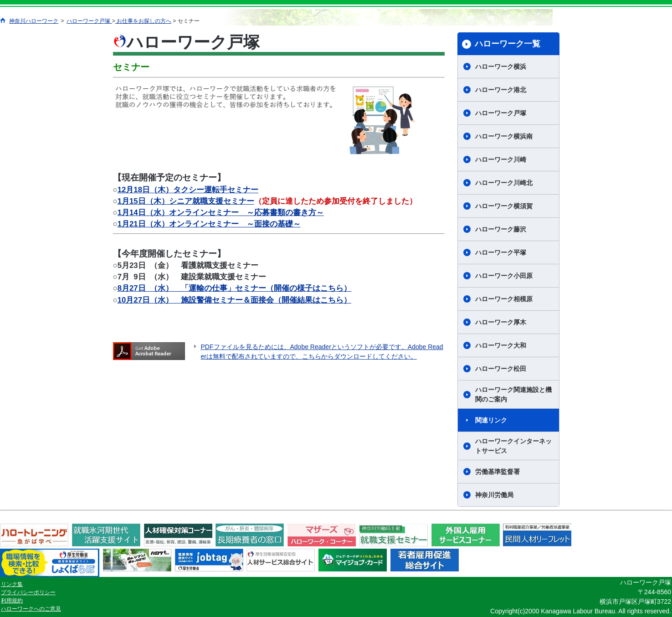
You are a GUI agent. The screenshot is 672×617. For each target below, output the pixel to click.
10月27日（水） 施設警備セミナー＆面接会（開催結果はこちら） (234, 300)
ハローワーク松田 (501, 369)
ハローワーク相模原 (504, 299)
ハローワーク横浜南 (504, 136)
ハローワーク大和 (501, 345)
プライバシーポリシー (28, 592)
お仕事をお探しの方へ (143, 21)
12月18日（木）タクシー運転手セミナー (188, 190)
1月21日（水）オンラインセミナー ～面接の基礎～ (209, 224)
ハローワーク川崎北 (504, 183)
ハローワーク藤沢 (501, 229)
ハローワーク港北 (501, 90)
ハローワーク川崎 (501, 159)
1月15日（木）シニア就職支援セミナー (186, 201)
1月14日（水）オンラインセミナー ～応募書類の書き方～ (221, 213)
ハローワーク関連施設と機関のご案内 (513, 394)
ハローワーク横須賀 (504, 206)
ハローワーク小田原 (504, 276)
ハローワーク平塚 (501, 252)
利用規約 (12, 601)
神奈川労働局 (494, 495)
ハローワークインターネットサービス (513, 446)
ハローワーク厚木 (501, 322)
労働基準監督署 (498, 472)
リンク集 (12, 584)
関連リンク (491, 420)
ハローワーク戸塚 (89, 21)
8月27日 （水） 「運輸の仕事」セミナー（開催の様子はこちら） (234, 288)
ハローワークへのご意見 (31, 609)
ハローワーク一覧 (508, 44)
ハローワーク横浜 (501, 67)
